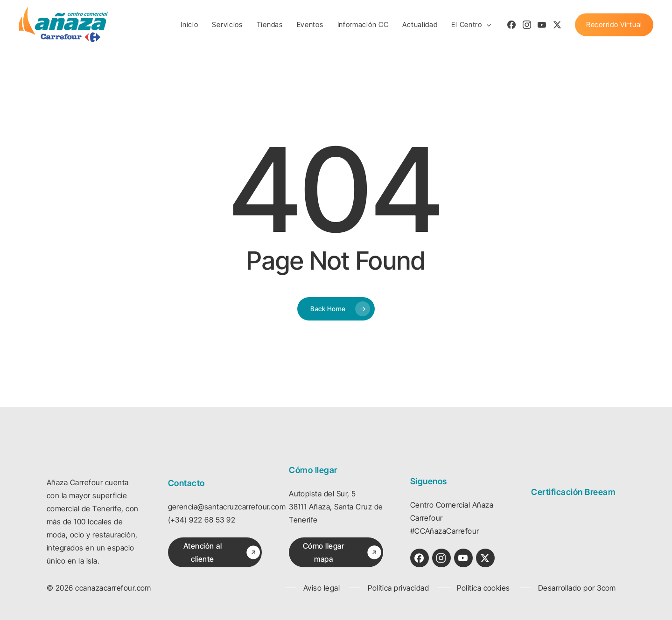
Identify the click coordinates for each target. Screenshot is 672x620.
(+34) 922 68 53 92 (202, 520)
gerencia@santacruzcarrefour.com (227, 507)
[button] (219, 552)
